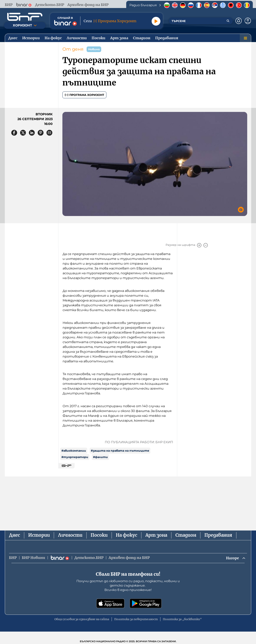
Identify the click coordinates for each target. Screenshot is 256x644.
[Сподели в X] (23, 133)
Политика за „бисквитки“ (182, 619)
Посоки (99, 535)
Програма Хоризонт (84, 95)
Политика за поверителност (136, 619)
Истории (39, 535)
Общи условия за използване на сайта (82, 619)
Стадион (186, 535)
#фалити (100, 457)
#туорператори (75, 457)
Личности (70, 535)
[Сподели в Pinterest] (41, 133)
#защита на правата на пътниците (120, 451)
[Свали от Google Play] (146, 604)
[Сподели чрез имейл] (49, 133)
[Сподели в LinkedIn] (32, 133)
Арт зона (156, 535)
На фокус (126, 535)
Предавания (218, 535)
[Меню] (245, 38)
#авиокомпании (74, 451)
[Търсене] (228, 21)
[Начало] (25, 17)
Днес (14, 535)
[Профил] (248, 21)
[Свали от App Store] (110, 604)
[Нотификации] (239, 21)
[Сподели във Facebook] (14, 133)
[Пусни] (156, 21)
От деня (73, 49)
